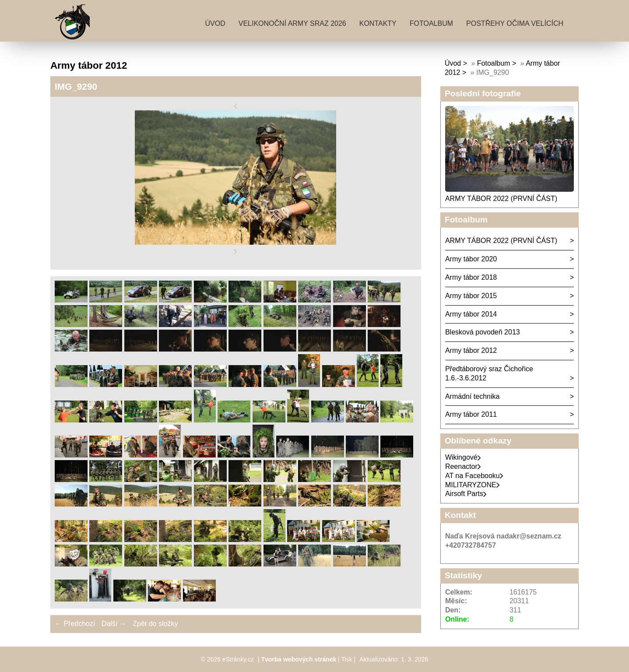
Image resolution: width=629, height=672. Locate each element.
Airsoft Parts (466, 494)
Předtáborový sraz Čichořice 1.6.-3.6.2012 (489, 373)
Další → (114, 624)
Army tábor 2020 (471, 259)
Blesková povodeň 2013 (483, 332)
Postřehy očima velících (515, 23)
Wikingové (463, 457)
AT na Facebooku (474, 476)
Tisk (347, 659)
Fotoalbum (431, 23)
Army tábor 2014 (471, 314)
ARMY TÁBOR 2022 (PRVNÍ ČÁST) (501, 199)
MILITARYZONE (473, 485)
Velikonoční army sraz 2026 (292, 23)
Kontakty (378, 23)
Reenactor (463, 466)
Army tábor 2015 (471, 296)
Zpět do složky (155, 624)
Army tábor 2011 (471, 414)
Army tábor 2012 (471, 350)
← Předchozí (75, 624)
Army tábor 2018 (471, 277)
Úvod (215, 23)
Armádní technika (473, 396)
